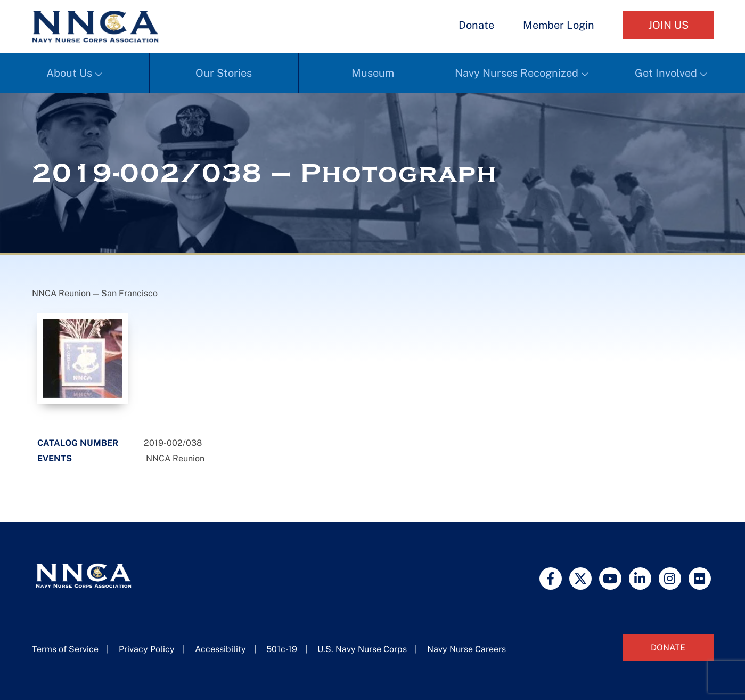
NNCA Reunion (175, 458)
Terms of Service (65, 649)
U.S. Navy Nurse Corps (362, 649)
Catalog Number (78, 443)
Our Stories (224, 73)
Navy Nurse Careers (466, 649)
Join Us (668, 25)
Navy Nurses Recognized (517, 73)
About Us (69, 73)
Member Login (559, 25)
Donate (476, 25)
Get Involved (666, 73)
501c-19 (282, 649)
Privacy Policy (147, 649)
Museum (373, 73)
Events (55, 458)
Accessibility (220, 649)
